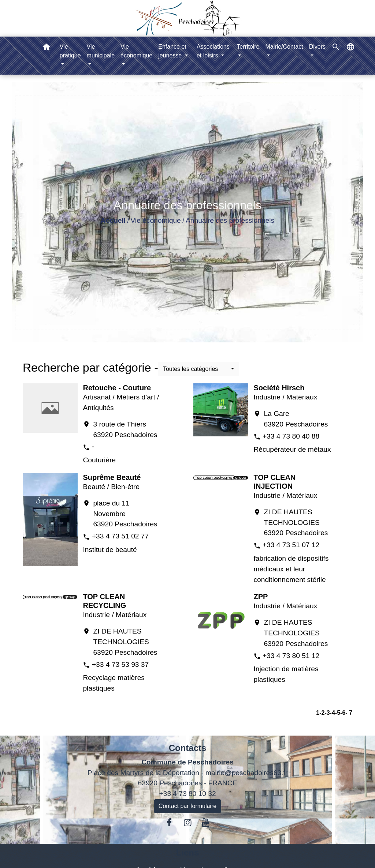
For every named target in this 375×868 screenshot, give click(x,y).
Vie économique (155, 220)
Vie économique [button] (136, 51)
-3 (327, 713)
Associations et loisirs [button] (213, 51)
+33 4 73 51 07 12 (291, 545)
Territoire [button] (248, 47)
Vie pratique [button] (70, 51)
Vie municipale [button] (101, 51)
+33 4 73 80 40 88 (291, 436)
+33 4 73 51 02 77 (120, 536)
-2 (322, 713)
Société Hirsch (279, 388)
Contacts (188, 748)
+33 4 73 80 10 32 (187, 794)
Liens (188, 852)
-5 (338, 713)
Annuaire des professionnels (230, 220)
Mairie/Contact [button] (284, 47)
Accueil (113, 220)
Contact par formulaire (187, 806)
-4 (333, 713)
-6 (343, 713)
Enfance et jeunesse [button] (172, 51)
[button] (47, 48)
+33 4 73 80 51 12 (291, 656)
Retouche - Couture (117, 388)
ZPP (261, 597)
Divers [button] (317, 47)
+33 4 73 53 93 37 (120, 664)
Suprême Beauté (112, 477)
